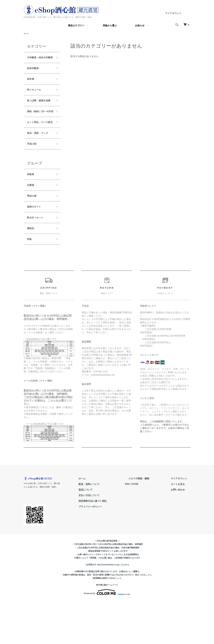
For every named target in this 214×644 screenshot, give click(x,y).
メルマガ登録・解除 (149, 522)
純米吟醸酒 (35, 76)
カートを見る (181, 528)
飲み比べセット (38, 259)
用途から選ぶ (110, 25)
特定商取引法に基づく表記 (109, 545)
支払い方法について (106, 539)
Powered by (107, 636)
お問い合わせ (181, 533)
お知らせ (140, 25)
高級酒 (32, 211)
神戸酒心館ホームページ (107, 629)
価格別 (32, 271)
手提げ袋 (33, 179)
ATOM (148, 528)
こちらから (124, 608)
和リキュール (36, 99)
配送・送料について (106, 528)
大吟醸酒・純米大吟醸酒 (39, 61)
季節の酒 (33, 235)
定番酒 (32, 223)
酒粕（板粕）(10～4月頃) (40, 131)
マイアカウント (173, 13)
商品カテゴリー (76, 25)
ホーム (27, 34)
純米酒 (32, 88)
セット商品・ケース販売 (39, 148)
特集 (30, 282)
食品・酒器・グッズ (39, 165)
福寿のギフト (36, 247)
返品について (102, 533)
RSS (141, 528)
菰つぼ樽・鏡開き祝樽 (39, 114)
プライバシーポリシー (107, 550)
